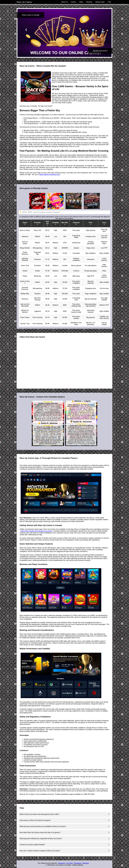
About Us (64, 2)
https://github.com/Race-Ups (49, 175)
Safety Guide (100, 2)
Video (81, 2)
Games (73, 2)
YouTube (69, 863)
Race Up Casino (24, 2)
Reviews (89, 2)
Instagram (61, 863)
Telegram (86, 863)
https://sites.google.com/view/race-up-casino (37, 531)
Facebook (78, 863)
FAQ (109, 2)
